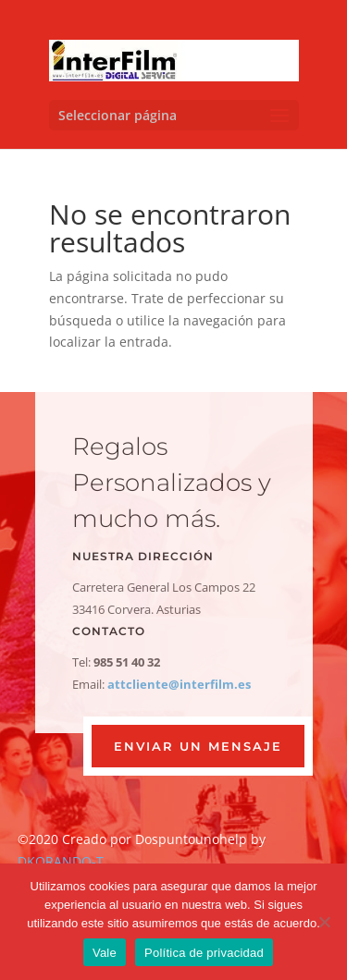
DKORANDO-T (61, 861)
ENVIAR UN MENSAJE (198, 746)
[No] (324, 922)
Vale (105, 953)
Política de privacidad (204, 953)
